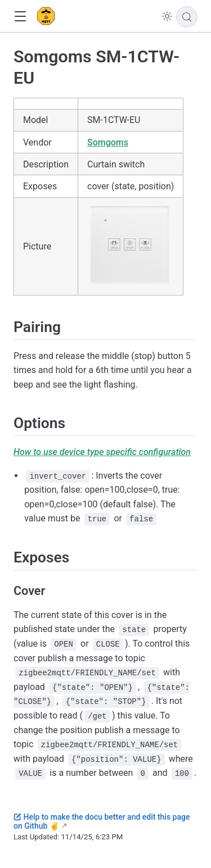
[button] (20, 17)
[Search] (187, 17)
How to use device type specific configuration (102, 452)
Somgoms (108, 142)
